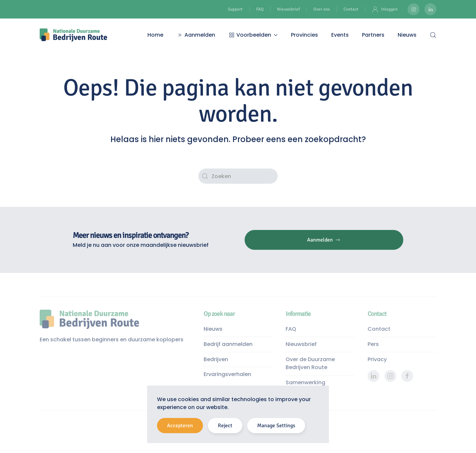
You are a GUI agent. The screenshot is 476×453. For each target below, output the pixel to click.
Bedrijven (216, 359)
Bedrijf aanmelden (228, 344)
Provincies (304, 35)
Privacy (377, 359)
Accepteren (180, 426)
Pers (373, 344)
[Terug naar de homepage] (73, 35)
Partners (373, 35)
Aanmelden (196, 35)
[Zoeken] (238, 176)
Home (155, 35)
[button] (433, 35)
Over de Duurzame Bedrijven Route (310, 363)
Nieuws (407, 35)
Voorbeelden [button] (253, 35)
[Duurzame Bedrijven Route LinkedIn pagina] (430, 9)
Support (235, 9)
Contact (351, 9)
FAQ (260, 9)
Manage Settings (276, 426)
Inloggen (385, 9)
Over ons (322, 9)
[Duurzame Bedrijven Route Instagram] (414, 9)
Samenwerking (305, 382)
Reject (225, 426)
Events (340, 35)
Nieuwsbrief (288, 9)
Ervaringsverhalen (227, 374)
